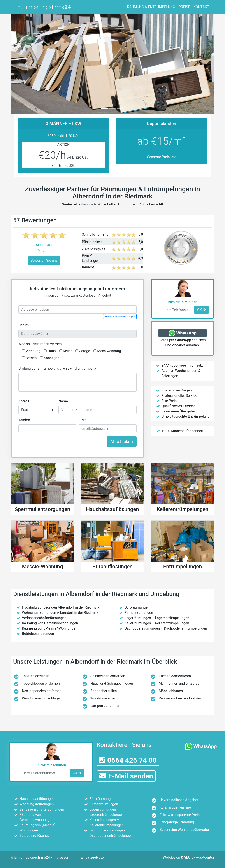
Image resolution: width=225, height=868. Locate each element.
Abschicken (122, 442)
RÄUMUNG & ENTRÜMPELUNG (151, 7)
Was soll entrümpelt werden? (41, 344)
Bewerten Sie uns (44, 260)
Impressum (62, 857)
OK (201, 310)
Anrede (24, 401)
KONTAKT (201, 7)
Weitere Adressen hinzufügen (120, 316)
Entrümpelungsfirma (43, 7)
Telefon (24, 420)
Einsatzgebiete (92, 857)
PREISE (184, 7)
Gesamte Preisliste (162, 157)
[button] (26, 63)
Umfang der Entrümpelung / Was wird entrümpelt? (57, 368)
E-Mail (83, 420)
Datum (24, 325)
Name (63, 401)
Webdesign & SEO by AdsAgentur (189, 857)
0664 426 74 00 (128, 760)
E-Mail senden (126, 776)
